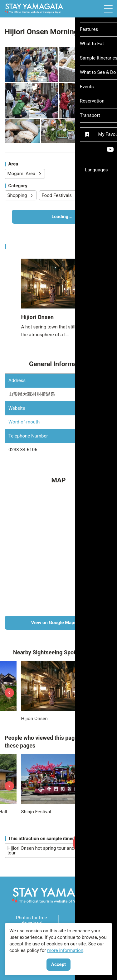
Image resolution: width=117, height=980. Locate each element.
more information (65, 950)
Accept (58, 964)
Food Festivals (60, 195)
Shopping (21, 195)
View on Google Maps (69, 623)
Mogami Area (25, 174)
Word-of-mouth (24, 422)
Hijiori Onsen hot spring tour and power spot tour (58, 851)
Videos (85, 920)
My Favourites (90, 847)
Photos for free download (32, 920)
